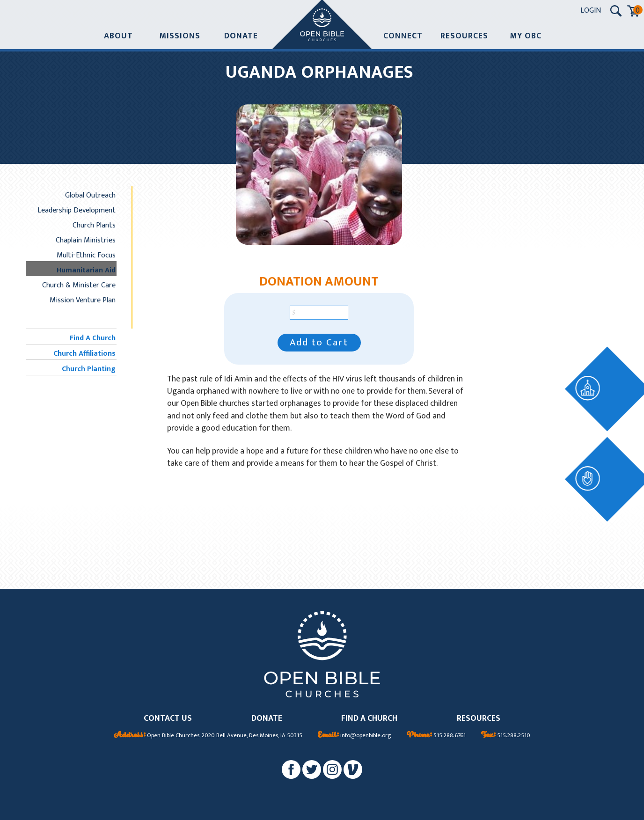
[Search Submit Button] (616, 11)
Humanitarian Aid (86, 270)
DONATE (267, 719)
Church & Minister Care (79, 285)
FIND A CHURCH (369, 719)
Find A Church (93, 338)
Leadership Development (77, 210)
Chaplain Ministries (86, 240)
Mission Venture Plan (83, 300)
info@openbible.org (355, 736)
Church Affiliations (84, 353)
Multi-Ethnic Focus (86, 255)
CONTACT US (168, 719)
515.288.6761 (436, 736)
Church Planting (89, 369)
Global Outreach (90, 195)
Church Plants (94, 225)
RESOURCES (479, 719)
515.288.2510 (506, 736)
